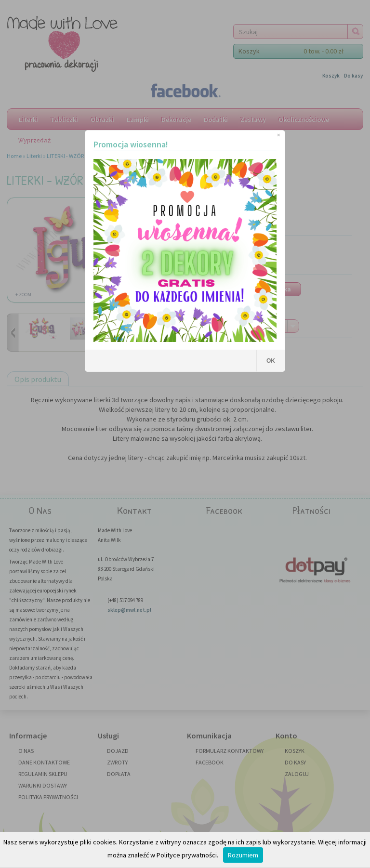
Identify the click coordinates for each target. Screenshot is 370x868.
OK (271, 361)
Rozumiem (243, 855)
